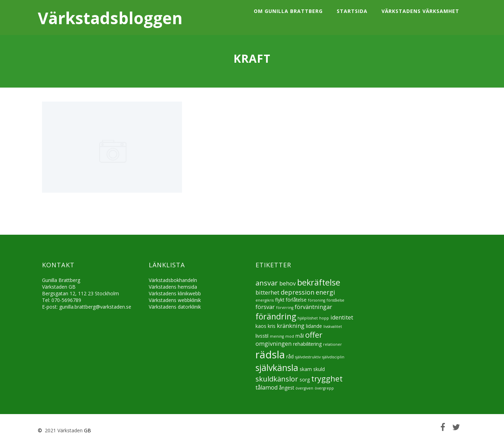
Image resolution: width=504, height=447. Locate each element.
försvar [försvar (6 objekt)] (265, 307)
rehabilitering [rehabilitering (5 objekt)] (307, 344)
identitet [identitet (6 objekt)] (342, 317)
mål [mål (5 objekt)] (300, 336)
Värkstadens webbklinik (175, 300)
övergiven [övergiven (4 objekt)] (304, 388)
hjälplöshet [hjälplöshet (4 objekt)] (308, 318)
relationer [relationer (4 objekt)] (332, 344)
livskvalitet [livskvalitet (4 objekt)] (333, 326)
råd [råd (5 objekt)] (290, 356)
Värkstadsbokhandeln (173, 280)
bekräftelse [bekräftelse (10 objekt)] (319, 282)
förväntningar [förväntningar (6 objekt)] (313, 307)
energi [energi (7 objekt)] (325, 292)
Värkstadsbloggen (110, 18)
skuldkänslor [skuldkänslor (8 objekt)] (277, 379)
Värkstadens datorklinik (175, 307)
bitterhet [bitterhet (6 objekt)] (267, 293)
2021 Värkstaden (63, 430)
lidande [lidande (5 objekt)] (314, 326)
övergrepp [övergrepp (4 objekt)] (324, 388)
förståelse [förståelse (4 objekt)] (335, 300)
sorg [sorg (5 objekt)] (305, 380)
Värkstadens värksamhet (420, 11)
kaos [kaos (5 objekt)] (261, 326)
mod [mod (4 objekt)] (290, 336)
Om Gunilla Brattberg (288, 11)
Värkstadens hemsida (173, 287)
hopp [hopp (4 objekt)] (324, 318)
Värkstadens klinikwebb (175, 293)
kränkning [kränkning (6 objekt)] (291, 326)
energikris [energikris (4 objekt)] (265, 300)
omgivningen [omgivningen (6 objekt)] (274, 344)
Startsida (352, 11)
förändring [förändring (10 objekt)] (276, 316)
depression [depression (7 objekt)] (297, 292)
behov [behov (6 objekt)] (288, 283)
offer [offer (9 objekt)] (314, 335)
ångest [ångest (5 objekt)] (286, 388)
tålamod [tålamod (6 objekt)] (267, 387)
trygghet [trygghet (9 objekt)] (327, 379)
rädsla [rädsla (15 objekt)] (270, 355)
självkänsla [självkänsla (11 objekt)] (277, 367)
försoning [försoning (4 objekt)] (317, 300)
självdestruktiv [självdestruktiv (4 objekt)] (308, 357)
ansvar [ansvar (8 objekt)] (267, 283)
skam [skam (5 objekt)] (306, 369)
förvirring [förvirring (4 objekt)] (285, 308)
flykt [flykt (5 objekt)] (280, 300)
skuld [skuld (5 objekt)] (319, 369)
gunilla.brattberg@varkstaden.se (95, 307)
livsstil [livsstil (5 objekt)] (262, 336)
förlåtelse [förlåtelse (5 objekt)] (296, 300)
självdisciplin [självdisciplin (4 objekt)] (333, 357)
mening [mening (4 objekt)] (277, 336)
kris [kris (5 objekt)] (272, 326)
